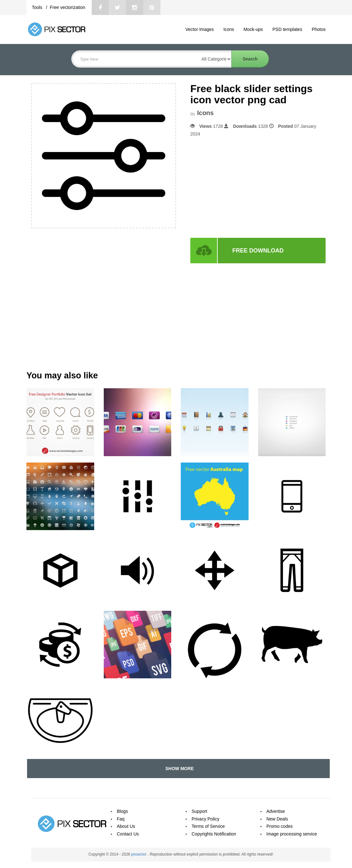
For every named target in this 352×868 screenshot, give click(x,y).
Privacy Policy (205, 819)
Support (199, 811)
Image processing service (292, 834)
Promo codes (279, 826)
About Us (126, 826)
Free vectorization (67, 7)
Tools (38, 7)
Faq (121, 819)
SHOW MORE (178, 769)
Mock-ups (253, 29)
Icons (229, 29)
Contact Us (128, 834)
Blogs (122, 811)
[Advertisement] (244, 187)
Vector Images (200, 29)
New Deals (277, 819)
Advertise (276, 811)
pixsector (139, 854)
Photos (319, 29)
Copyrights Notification (214, 834)
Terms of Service (208, 826)
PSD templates (287, 29)
